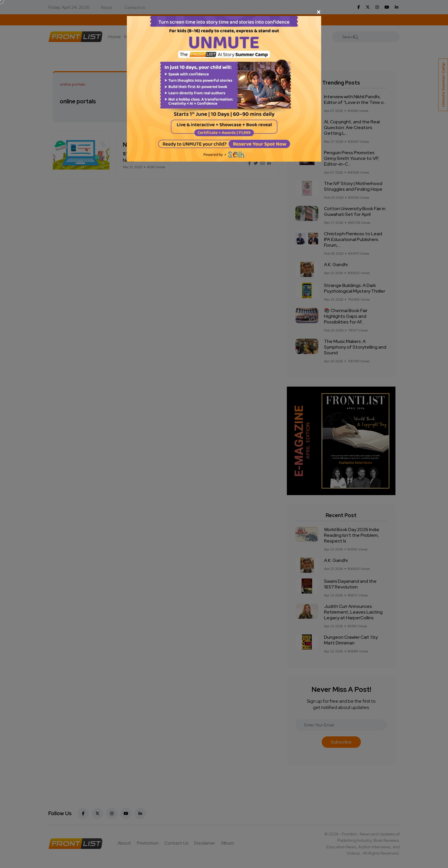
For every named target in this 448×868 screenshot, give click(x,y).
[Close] (224, 12)
